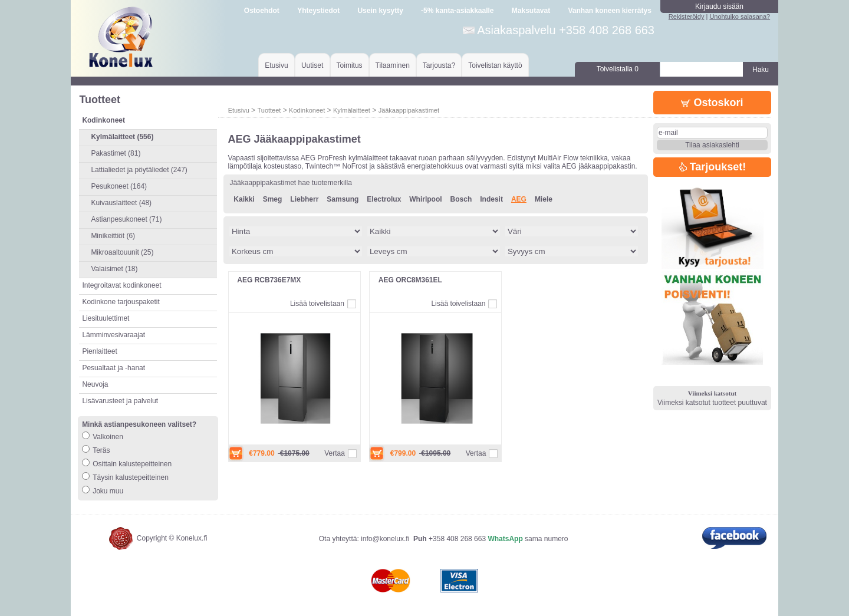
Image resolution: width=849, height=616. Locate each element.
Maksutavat (531, 11)
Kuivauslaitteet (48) (121, 203)
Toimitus (350, 65)
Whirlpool (425, 199)
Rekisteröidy (687, 17)
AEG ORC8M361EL (410, 280)
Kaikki (244, 199)
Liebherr (304, 199)
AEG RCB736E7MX (269, 280)
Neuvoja (95, 384)
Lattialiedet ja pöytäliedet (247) (139, 170)
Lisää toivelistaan (317, 304)
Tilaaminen (393, 65)
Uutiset (312, 65)
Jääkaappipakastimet (409, 110)
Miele (544, 199)
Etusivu (276, 65)
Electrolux (384, 199)
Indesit (491, 199)
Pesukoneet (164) (119, 186)
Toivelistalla (618, 69)
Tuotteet (269, 110)
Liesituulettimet (106, 318)
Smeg (273, 199)
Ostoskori (712, 103)
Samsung (343, 199)
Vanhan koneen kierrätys (609, 11)
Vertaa (335, 453)
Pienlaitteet (99, 351)
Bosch (461, 199)
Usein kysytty (380, 11)
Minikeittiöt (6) (113, 236)
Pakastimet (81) (116, 153)
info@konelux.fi (385, 539)
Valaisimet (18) (114, 269)
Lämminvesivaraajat (113, 335)
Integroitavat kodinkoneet (121, 285)
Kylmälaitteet (352, 110)
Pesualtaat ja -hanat (113, 368)
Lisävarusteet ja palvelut (120, 401)
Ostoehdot (262, 11)
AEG (519, 199)
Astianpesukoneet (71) (126, 219)
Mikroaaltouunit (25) (122, 252)
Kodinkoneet (307, 110)
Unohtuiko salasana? (740, 17)
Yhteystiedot (318, 11)
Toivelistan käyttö (495, 65)
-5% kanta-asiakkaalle (457, 11)
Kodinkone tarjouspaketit (121, 302)
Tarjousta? (439, 65)
